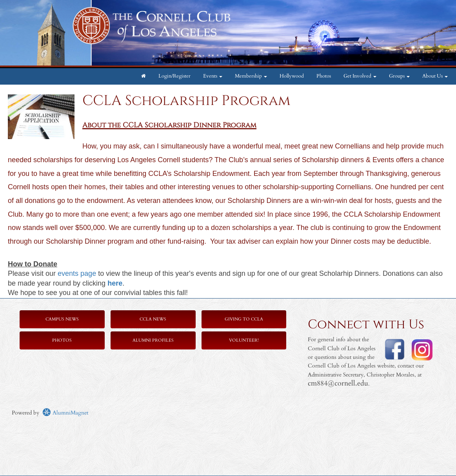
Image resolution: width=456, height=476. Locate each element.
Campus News (62, 319)
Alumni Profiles (153, 340)
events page (77, 273)
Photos (324, 76)
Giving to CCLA (244, 319)
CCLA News (153, 319)
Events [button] (213, 76)
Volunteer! (244, 340)
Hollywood (292, 76)
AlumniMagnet (65, 413)
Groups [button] (399, 76)
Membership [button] (251, 76)
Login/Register (174, 76)
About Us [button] (435, 76)
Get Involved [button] (360, 76)
